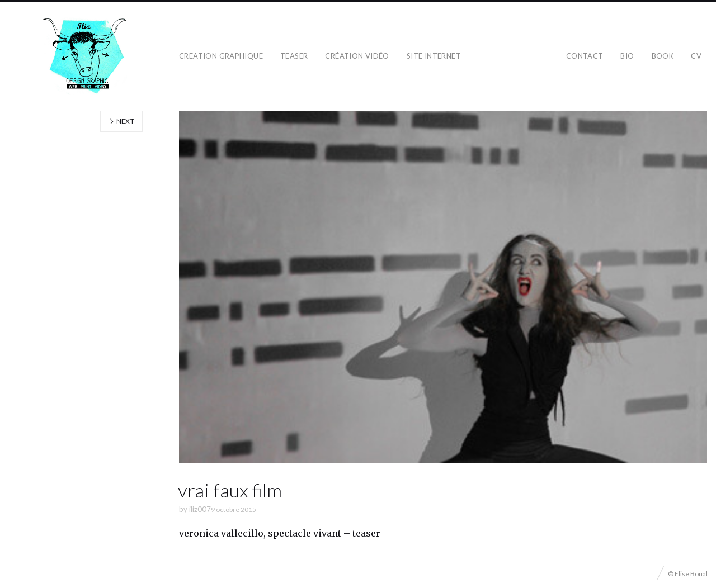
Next (121, 121)
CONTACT (585, 56)
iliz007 (200, 509)
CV (696, 56)
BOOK (663, 56)
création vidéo (357, 56)
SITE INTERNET (434, 56)
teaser (294, 56)
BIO (627, 56)
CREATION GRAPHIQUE (221, 56)
